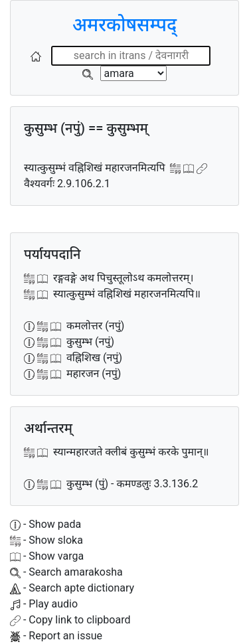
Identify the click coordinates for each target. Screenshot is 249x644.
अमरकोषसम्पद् (124, 25)
